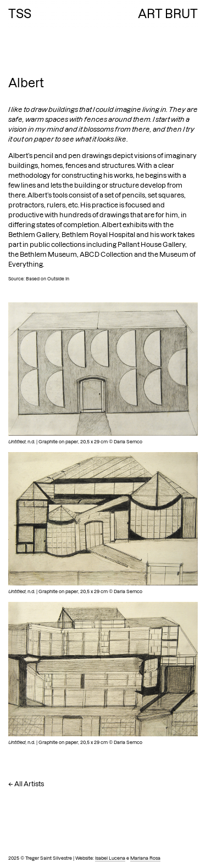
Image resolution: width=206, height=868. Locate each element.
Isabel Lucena (110, 858)
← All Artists (26, 784)
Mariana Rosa (145, 858)
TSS (20, 14)
